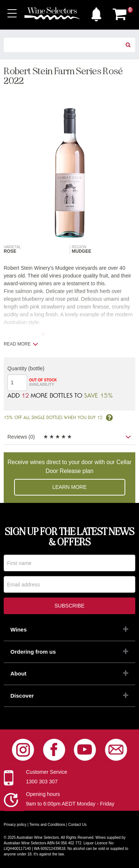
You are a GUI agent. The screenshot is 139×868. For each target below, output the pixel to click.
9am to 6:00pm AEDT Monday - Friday (70, 804)
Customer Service (47, 772)
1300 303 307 (42, 782)
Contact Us (77, 825)
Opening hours (43, 794)
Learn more (69, 487)
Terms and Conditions (47, 825)
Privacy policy (15, 825)
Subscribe (69, 606)
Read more (21, 344)
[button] (96, 13)
